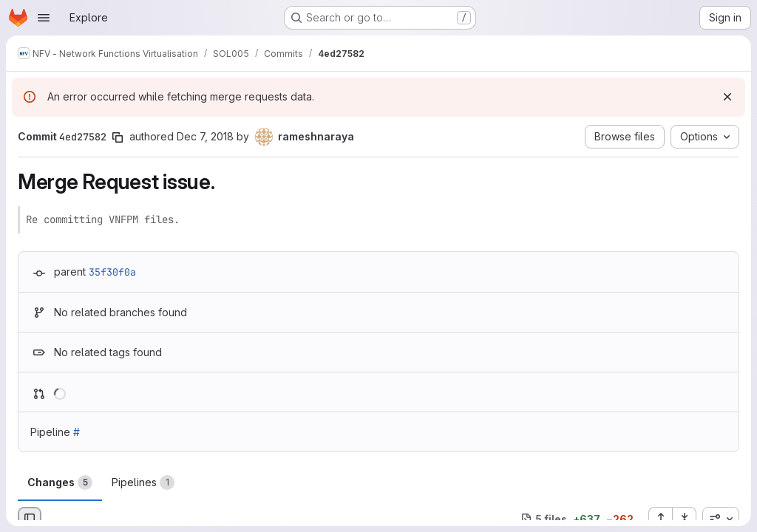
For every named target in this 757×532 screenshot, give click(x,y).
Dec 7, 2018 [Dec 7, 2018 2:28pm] (205, 136)
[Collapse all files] (685, 519)
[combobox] (721, 519)
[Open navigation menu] (44, 18)
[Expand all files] (660, 519)
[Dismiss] (727, 97)
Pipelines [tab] (143, 482)
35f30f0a (112, 272)
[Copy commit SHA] (118, 137)
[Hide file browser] (30, 519)
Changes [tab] (60, 482)
